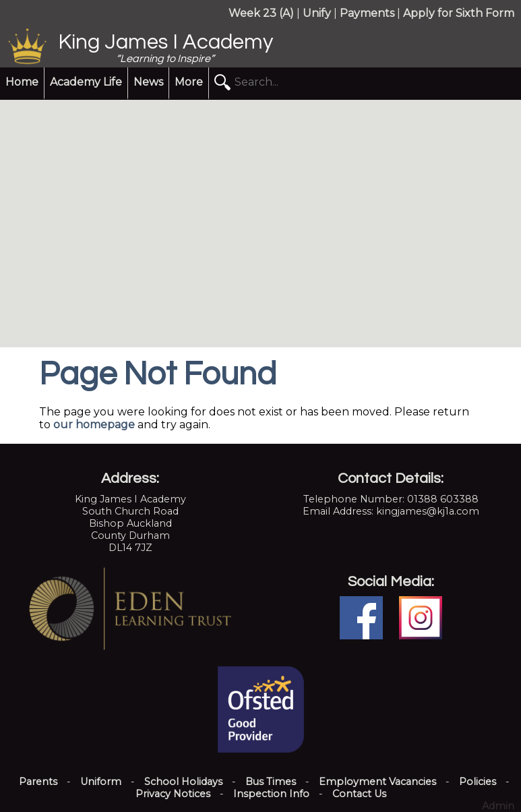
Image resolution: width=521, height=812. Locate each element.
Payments (367, 13)
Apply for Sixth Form (459, 13)
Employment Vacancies (377, 782)
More (189, 82)
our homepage (94, 425)
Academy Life (86, 82)
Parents (38, 782)
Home (22, 82)
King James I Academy (165, 42)
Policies (478, 782)
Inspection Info (271, 794)
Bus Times (271, 782)
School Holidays (183, 782)
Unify (317, 13)
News (148, 82)
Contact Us (359, 794)
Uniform (101, 782)
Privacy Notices (173, 794)
